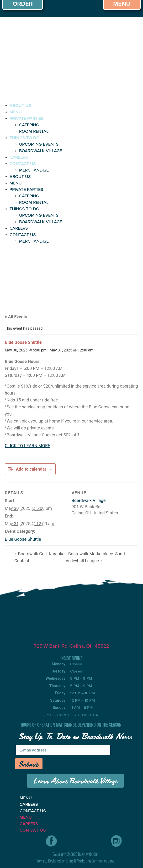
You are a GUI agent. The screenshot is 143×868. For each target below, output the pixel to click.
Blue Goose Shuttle (23, 539)
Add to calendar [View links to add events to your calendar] (31, 469)
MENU (16, 112)
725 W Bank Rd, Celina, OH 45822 (71, 646)
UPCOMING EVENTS (39, 144)
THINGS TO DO (25, 138)
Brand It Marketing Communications (90, 861)
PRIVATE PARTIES (27, 118)
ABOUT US (20, 106)
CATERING (29, 125)
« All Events (16, 317)
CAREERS (19, 157)
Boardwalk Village (89, 500)
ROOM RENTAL (34, 131)
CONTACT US (23, 164)
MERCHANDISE (34, 170)
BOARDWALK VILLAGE (41, 151)
